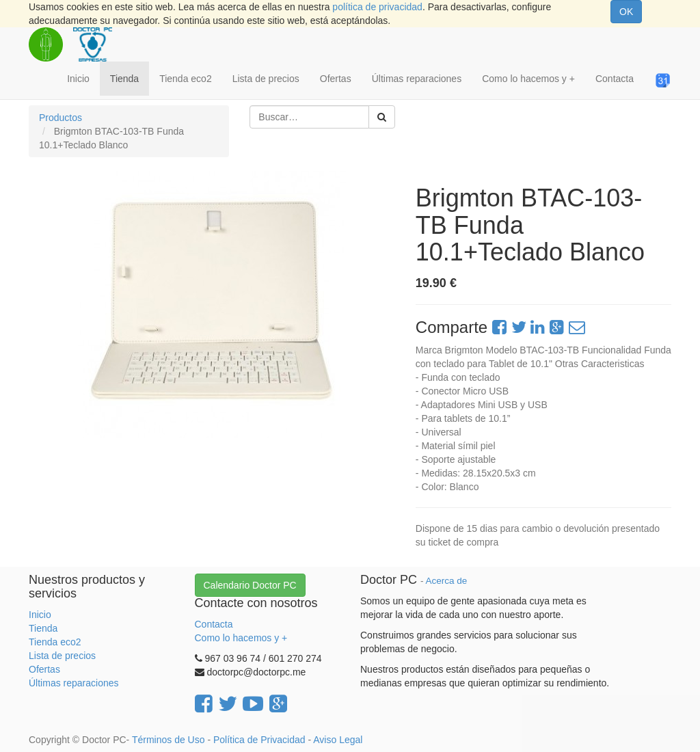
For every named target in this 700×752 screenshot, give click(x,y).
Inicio (40, 615)
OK (626, 12)
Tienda (43, 628)
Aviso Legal (338, 740)
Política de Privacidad (259, 740)
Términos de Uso (169, 740)
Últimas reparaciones (74, 683)
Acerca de (447, 581)
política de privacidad (377, 7)
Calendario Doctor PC (250, 585)
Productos (60, 118)
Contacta (214, 624)
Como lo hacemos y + (241, 638)
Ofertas (44, 669)
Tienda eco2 (55, 642)
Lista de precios (62, 656)
